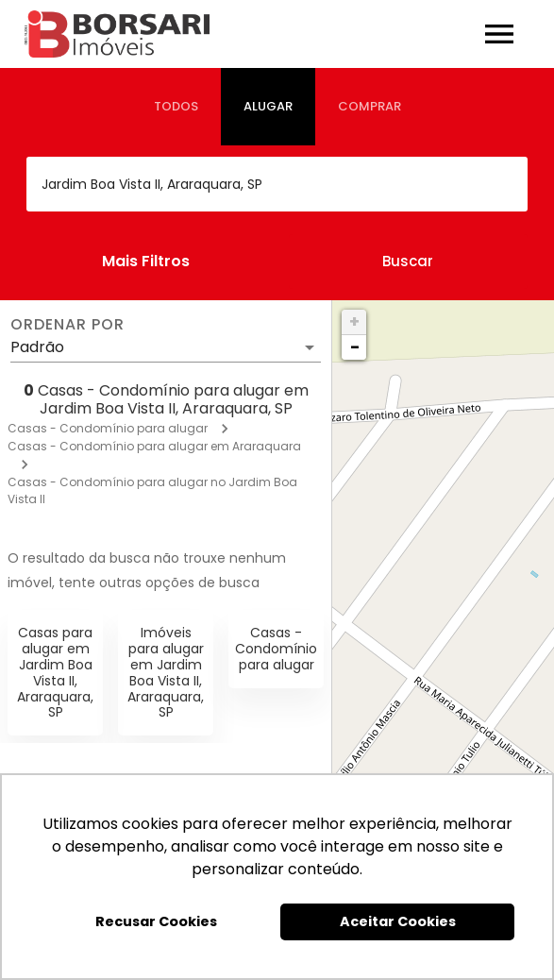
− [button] (355, 347)
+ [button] (354, 321)
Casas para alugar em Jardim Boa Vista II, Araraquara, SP (55, 672)
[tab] (176, 107)
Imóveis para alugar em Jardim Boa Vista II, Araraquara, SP (166, 672)
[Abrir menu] (499, 34)
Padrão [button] (37, 347)
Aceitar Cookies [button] (398, 921)
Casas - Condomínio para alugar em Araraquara (154, 446)
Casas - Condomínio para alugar (108, 428)
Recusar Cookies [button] (156, 921)
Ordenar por (67, 325)
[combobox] (277, 184)
